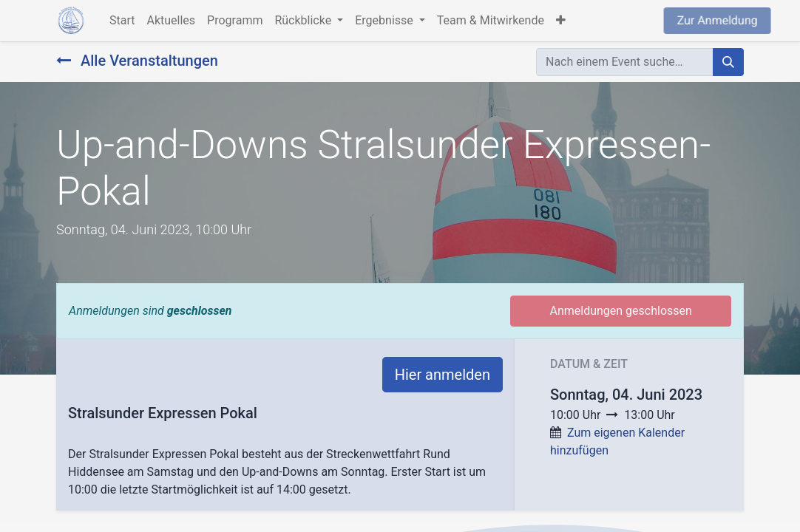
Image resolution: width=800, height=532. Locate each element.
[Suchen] (728, 62)
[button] (561, 21)
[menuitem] (122, 21)
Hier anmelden (443, 375)
